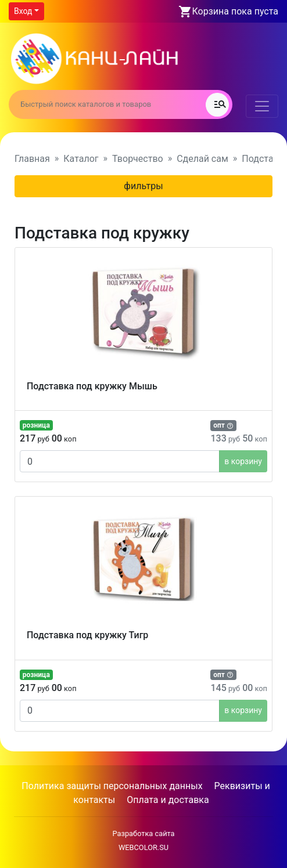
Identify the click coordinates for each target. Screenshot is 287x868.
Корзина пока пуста (235, 11)
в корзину (243, 461)
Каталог (81, 159)
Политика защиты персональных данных (112, 786)
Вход (23, 11)
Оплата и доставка (168, 800)
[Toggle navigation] (262, 106)
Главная (32, 159)
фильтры (143, 186)
